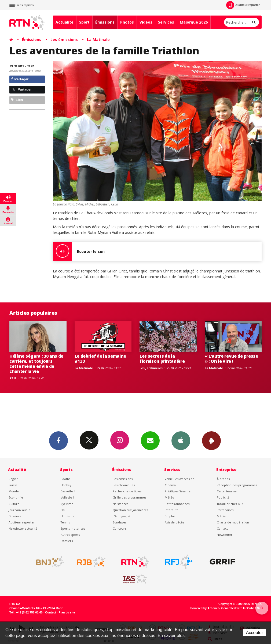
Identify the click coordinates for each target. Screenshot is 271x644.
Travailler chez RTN (230, 504)
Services (166, 22)
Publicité (223, 497)
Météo (169, 497)
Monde (14, 491)
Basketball (68, 491)
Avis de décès (174, 522)
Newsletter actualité (23, 528)
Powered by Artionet (205, 608)
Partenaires (225, 510)
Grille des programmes (129, 497)
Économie (16, 497)
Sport (84, 22)
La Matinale (98, 40)
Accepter (254, 633)
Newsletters (150, 440)
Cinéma (170, 485)
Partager (20, 79)
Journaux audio (19, 510)
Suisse (13, 485)
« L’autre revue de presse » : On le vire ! (231, 359)
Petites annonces (177, 504)
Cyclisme (67, 504)
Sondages (120, 522)
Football (66, 479)
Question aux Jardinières (130, 510)
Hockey (66, 485)
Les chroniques (124, 485)
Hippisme (67, 516)
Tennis (65, 522)
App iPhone (181, 440)
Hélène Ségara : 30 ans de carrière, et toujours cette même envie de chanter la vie (36, 364)
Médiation (224, 516)
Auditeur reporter (22, 522)
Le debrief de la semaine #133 (100, 359)
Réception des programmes (237, 485)
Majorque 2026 (194, 22)
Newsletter (225, 535)
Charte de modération (233, 522)
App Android (211, 440)
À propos (223, 479)
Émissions (105, 22)
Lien (17, 100)
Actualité (65, 22)
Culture (14, 504)
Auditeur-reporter (243, 5)
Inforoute (172, 510)
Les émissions (64, 40)
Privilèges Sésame (178, 491)
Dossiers (15, 516)
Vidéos (146, 22)
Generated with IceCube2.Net (241, 608)
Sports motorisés (73, 528)
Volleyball (67, 497)
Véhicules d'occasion (180, 479)
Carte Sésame (227, 491)
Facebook (58, 440)
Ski (63, 510)
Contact (222, 528)
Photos (127, 22)
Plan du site (67, 612)
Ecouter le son (79, 252)
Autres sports (70, 535)
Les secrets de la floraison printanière (162, 359)
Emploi (170, 516)
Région (14, 479)
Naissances (120, 504)
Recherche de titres (127, 491)
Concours (120, 528)
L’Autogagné (121, 516)
